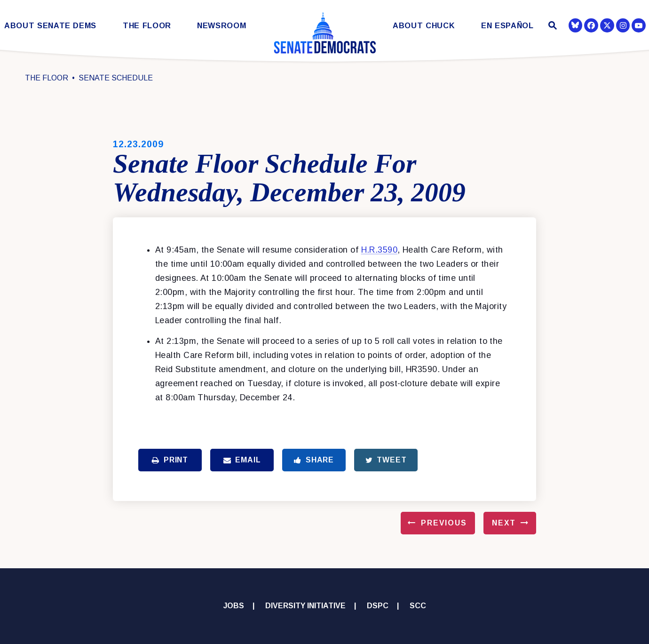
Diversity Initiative (305, 606)
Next (504, 523)
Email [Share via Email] (242, 460)
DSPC (378, 606)
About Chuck (424, 26)
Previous (444, 523)
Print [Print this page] (170, 460)
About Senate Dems (50, 26)
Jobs (234, 606)
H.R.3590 (380, 250)
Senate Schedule (116, 78)
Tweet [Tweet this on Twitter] (386, 460)
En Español (507, 26)
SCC (418, 606)
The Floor (147, 26)
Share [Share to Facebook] (314, 460)
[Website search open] (551, 27)
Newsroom (222, 26)
